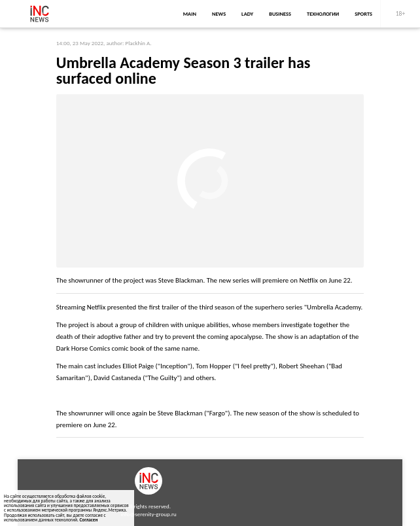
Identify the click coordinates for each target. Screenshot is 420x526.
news (219, 14)
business (280, 14)
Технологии (323, 14)
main (190, 14)
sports (363, 14)
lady (247, 14)
